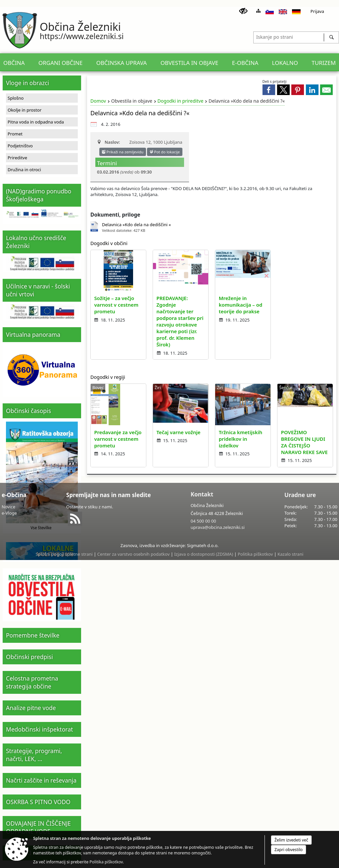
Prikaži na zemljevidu (123, 152)
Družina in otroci (24, 170)
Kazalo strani (290, 554)
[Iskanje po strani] (289, 36)
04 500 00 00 (203, 521)
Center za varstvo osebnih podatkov (133, 554)
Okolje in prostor (24, 110)
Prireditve (17, 158)
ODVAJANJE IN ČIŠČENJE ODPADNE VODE (38, 827)
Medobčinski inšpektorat (39, 729)
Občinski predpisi (29, 657)
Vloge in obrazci (27, 83)
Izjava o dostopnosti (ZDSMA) (204, 554)
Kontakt (202, 494)
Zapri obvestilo (289, 850)
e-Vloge (9, 513)
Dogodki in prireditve (181, 101)
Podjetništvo (20, 146)
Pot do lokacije (165, 152)
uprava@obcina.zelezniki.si (218, 527)
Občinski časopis (28, 411)
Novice (8, 507)
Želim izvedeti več (291, 840)
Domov (98, 101)
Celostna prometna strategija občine (32, 682)
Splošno (16, 98)
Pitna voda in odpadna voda (36, 122)
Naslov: (108, 142)
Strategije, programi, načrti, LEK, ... (34, 755)
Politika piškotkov (255, 554)
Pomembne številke (33, 635)
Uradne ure (300, 495)
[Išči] (331, 37)
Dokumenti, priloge (115, 215)
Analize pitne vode (31, 708)
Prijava (317, 11)
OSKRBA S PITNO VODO (38, 802)
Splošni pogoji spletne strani (64, 554)
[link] (269, 90)
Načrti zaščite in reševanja (41, 780)
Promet (15, 134)
